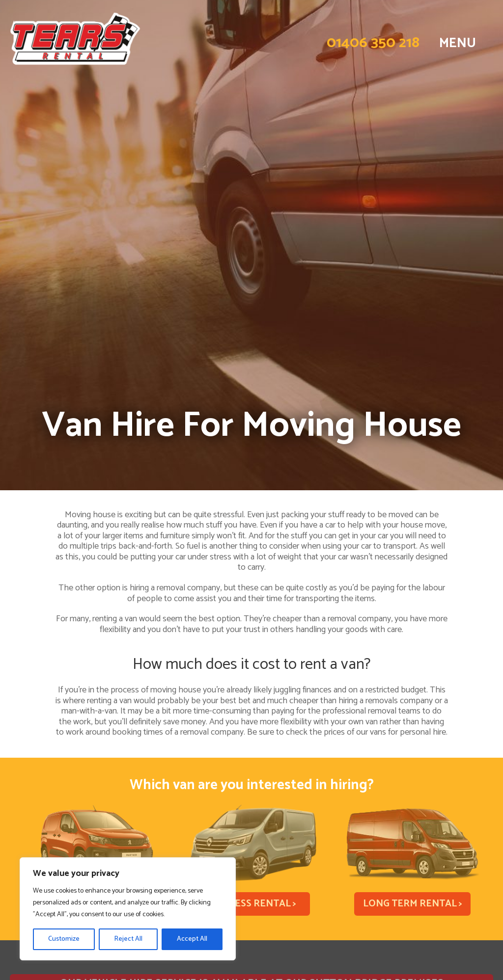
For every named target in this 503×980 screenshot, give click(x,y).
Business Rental (251, 904)
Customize (64, 939)
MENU (458, 43)
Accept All (192, 939)
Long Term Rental (413, 904)
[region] (128, 909)
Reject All (128, 939)
